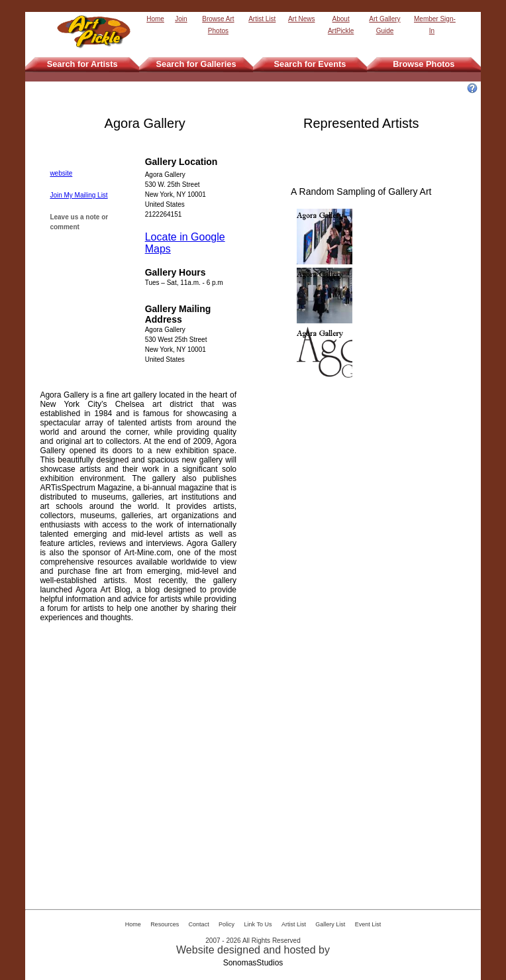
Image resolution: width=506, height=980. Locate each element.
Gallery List (330, 924)
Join (181, 19)
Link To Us (258, 924)
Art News (302, 19)
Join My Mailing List (78, 195)
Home (155, 19)
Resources (165, 924)
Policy (227, 924)
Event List (368, 924)
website (61, 173)
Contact (199, 924)
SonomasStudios (253, 963)
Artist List (262, 19)
